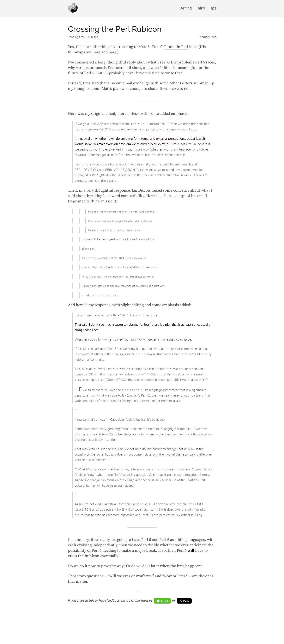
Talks (200, 8)
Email (162, 601)
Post (184, 601)
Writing (186, 8)
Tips (213, 8)
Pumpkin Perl (176, 47)
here (96, 52)
